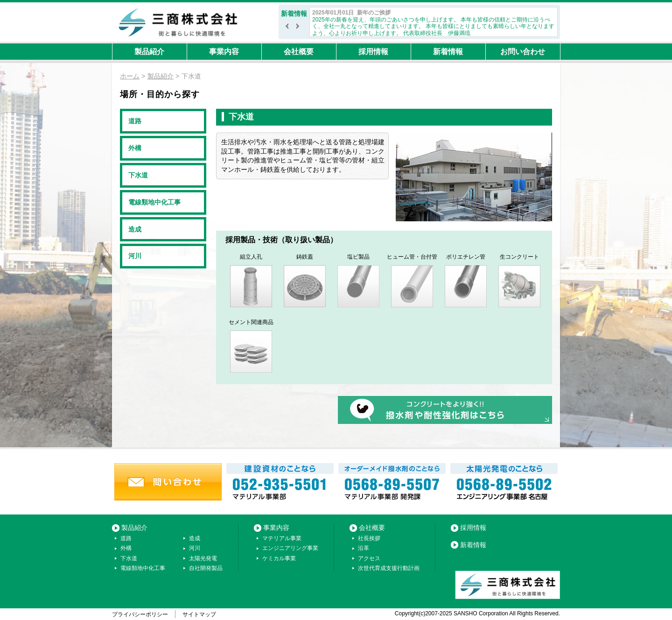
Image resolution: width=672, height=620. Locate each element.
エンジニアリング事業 (290, 548)
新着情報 (448, 52)
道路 (135, 121)
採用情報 (373, 52)
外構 (135, 148)
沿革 (364, 548)
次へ (299, 28)
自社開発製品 (206, 568)
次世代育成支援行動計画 (389, 568)
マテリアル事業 (282, 538)
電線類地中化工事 (154, 202)
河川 (135, 256)
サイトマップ (199, 614)
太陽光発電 (203, 558)
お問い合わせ (523, 52)
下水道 (138, 175)
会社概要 (299, 52)
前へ (289, 28)
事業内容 (224, 52)
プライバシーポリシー (140, 614)
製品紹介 (149, 52)
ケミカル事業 (279, 558)
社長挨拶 (369, 538)
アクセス (369, 558)
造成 (135, 229)
